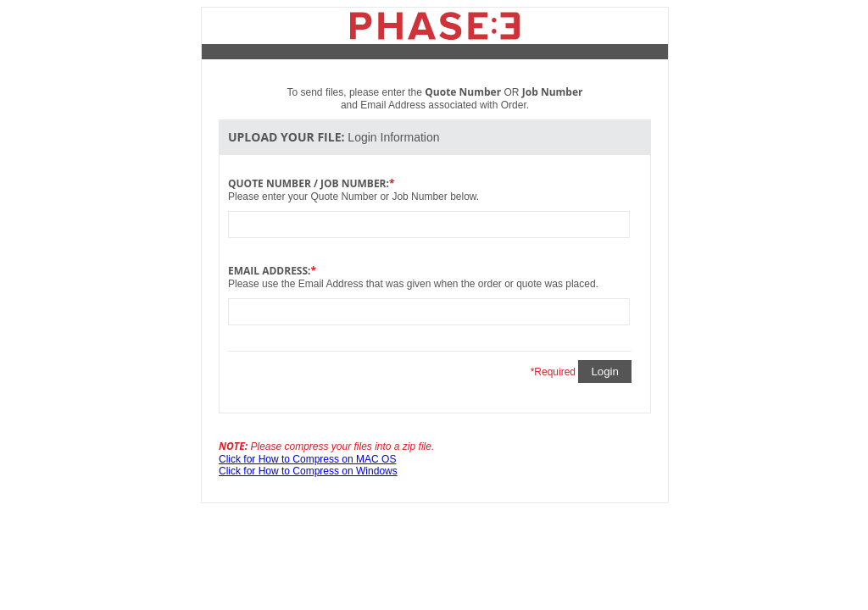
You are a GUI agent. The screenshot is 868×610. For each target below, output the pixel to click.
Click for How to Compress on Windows (308, 471)
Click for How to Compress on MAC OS (307, 459)
